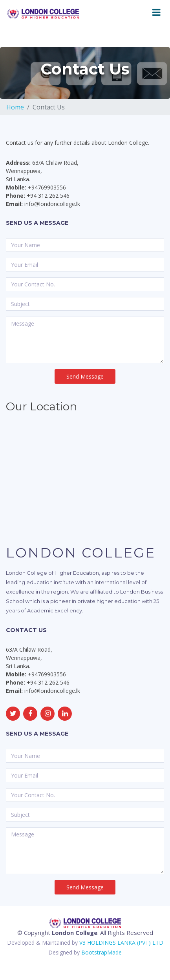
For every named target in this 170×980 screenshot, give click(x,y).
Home (15, 107)
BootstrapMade (101, 952)
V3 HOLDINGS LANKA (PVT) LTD (121, 943)
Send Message (85, 376)
